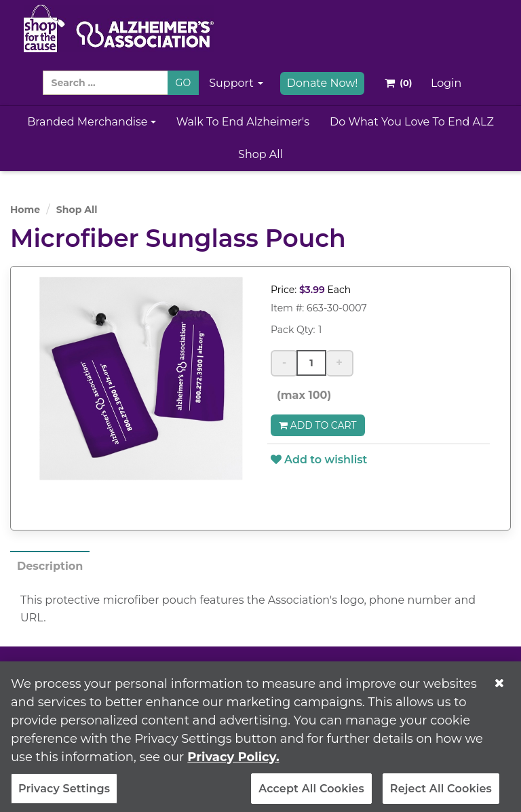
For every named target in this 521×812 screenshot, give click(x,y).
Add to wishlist (319, 460)
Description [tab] (50, 566)
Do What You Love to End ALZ (412, 122)
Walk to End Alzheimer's (243, 122)
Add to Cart (318, 425)
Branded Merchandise (92, 122)
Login (446, 83)
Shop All (260, 154)
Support (236, 83)
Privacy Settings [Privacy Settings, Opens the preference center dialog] (64, 794)
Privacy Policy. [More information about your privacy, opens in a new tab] (233, 762)
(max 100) (301, 395)
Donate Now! (323, 83)
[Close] (499, 689)
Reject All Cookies (441, 794)
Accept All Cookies (311, 794)
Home (25, 210)
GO (184, 83)
